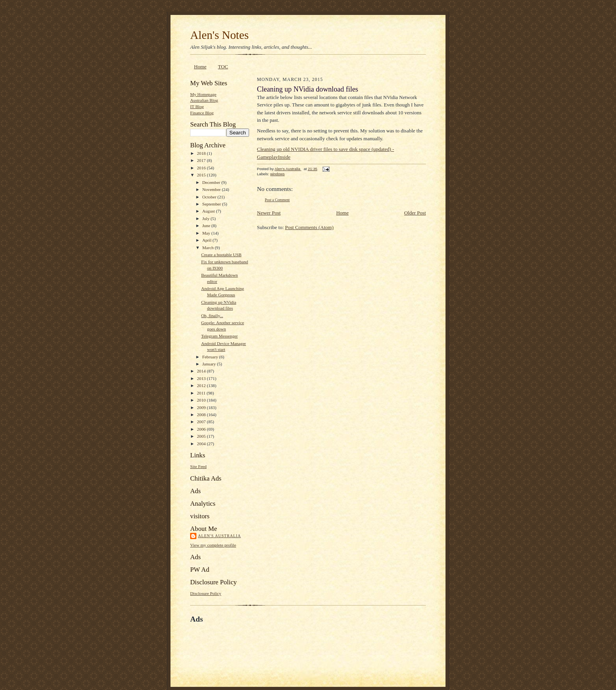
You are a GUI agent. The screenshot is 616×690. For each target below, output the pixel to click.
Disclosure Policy (206, 593)
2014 (202, 371)
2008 (202, 415)
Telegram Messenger (219, 336)
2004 (202, 444)
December (212, 182)
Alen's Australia (219, 536)
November (212, 189)
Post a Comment (277, 200)
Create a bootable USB (221, 255)
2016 (202, 168)
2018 (202, 153)
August (209, 211)
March (209, 248)
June (207, 226)
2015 (202, 175)
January (210, 364)
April (207, 240)
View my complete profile (213, 545)
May (207, 233)
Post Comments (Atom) (310, 227)
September (212, 204)
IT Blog (197, 106)
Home (200, 67)
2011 (202, 393)
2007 (202, 422)
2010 (202, 400)
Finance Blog (202, 113)
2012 (202, 385)
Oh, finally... (212, 316)
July (206, 218)
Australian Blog (204, 100)
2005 (202, 436)
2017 (202, 160)
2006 (202, 429)
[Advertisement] (282, 642)
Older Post (415, 213)
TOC (223, 67)
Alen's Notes (219, 35)
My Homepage (203, 94)
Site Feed (198, 466)
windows (278, 174)
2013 (202, 378)
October (210, 197)
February (211, 357)
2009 (202, 407)
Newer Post (269, 213)
